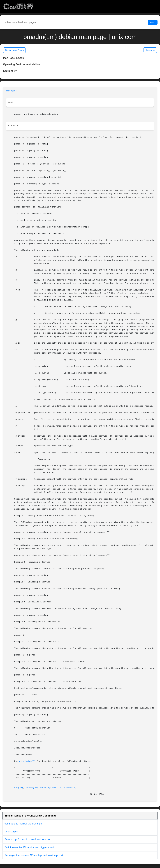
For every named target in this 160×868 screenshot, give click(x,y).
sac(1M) (19, 788)
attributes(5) (27, 761)
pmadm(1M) (11, 91)
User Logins (11, 832)
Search (153, 22)
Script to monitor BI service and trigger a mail (29, 847)
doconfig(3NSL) (49, 788)
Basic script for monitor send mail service (27, 839)
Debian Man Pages (14, 50)
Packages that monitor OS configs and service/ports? (34, 855)
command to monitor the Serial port (24, 824)
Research (150, 50)
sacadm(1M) (32, 788)
